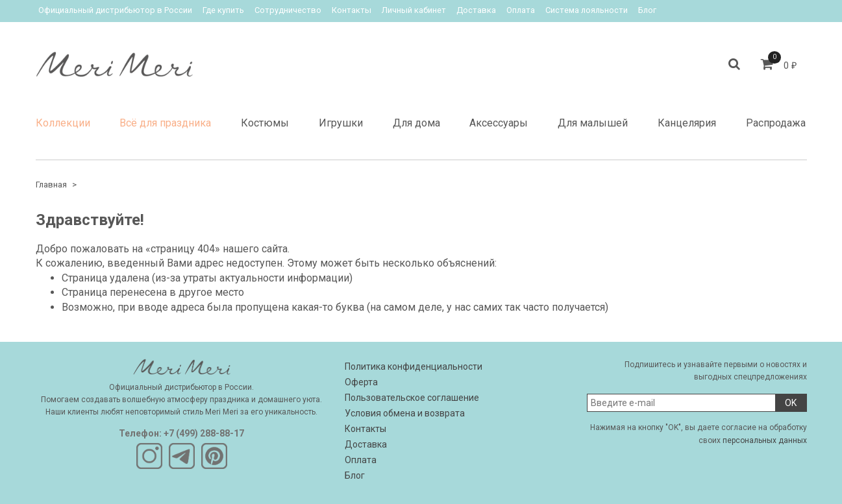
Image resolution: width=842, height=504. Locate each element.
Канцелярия (687, 123)
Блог (647, 10)
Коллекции (63, 123)
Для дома (416, 123)
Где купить (223, 10)
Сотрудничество (288, 10)
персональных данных (765, 440)
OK (791, 403)
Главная (51, 185)
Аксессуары (499, 123)
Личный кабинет (414, 10)
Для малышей (593, 123)
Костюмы (265, 123)
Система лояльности (587, 10)
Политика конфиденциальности (414, 366)
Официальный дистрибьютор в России (115, 10)
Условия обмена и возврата (405, 413)
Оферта (361, 382)
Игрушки (341, 123)
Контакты (352, 10)
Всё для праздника (165, 123)
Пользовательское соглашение (412, 398)
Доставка (476, 10)
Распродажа (776, 123)
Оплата (521, 10)
